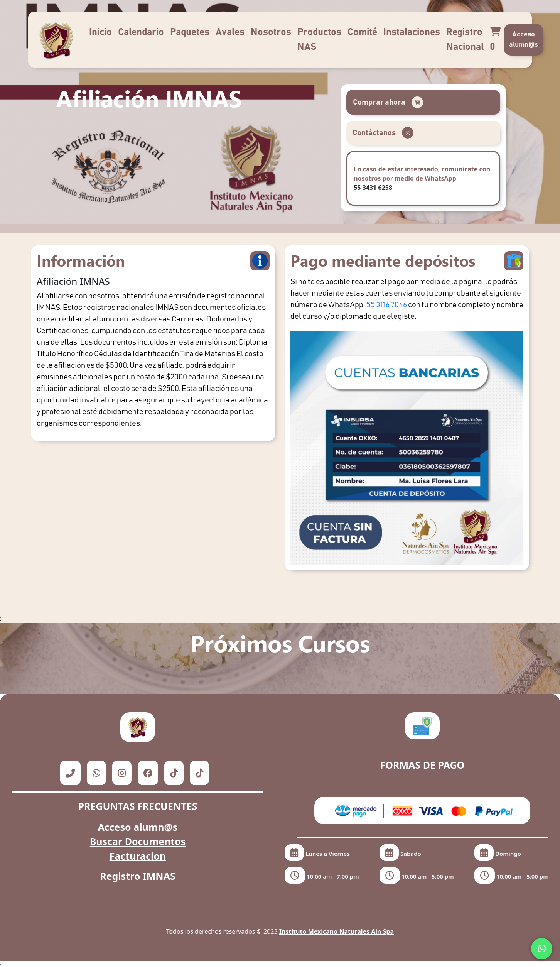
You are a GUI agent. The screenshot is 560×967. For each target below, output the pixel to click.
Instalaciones (412, 32)
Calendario (141, 32)
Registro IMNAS (138, 876)
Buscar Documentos (138, 841)
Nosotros (271, 32)
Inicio (100, 32)
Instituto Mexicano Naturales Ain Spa (337, 931)
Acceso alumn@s (524, 40)
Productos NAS (319, 40)
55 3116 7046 (387, 305)
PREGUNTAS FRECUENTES (137, 806)
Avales (230, 32)
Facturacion (138, 856)
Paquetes (190, 32)
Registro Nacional (465, 40)
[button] (423, 102)
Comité (362, 32)
